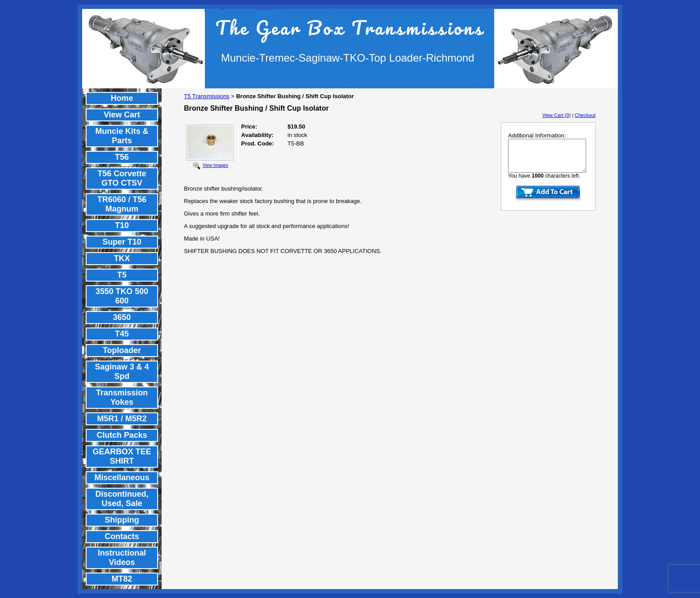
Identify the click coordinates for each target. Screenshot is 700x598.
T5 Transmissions (207, 96)
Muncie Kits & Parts (122, 136)
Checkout (585, 115)
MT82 (122, 579)
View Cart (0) (557, 115)
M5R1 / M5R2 (122, 419)
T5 (122, 275)
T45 (122, 334)
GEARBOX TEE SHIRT (122, 456)
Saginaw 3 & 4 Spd (122, 372)
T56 (122, 157)
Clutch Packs (122, 435)
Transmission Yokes (122, 397)
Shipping (122, 520)
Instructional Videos (122, 558)
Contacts (122, 536)
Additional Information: (537, 135)
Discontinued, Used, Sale (122, 499)
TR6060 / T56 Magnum (122, 204)
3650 (122, 317)
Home (122, 98)
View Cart (122, 115)
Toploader (122, 350)
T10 (122, 225)
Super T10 (122, 242)
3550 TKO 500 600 (122, 296)
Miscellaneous (122, 478)
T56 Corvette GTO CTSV (122, 178)
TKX (122, 258)
